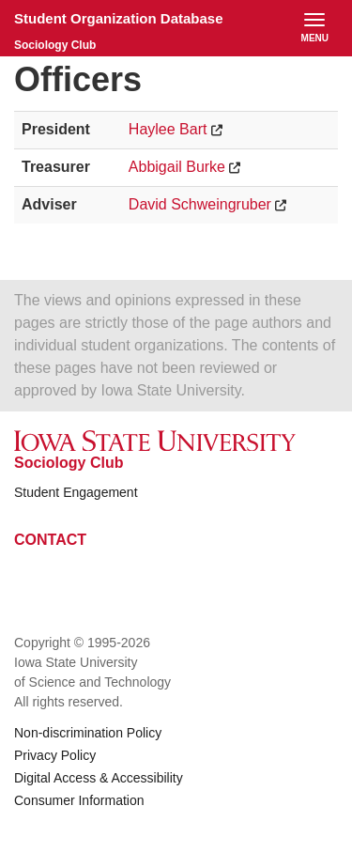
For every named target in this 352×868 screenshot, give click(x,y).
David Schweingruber (200, 204)
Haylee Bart (168, 129)
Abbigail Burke (177, 167)
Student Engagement (76, 492)
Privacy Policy (55, 755)
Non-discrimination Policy (88, 733)
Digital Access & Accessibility (99, 778)
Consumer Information (79, 800)
